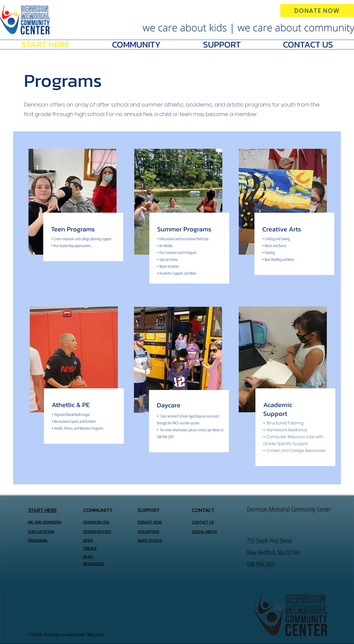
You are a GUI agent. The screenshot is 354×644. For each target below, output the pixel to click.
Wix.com (95, 634)
